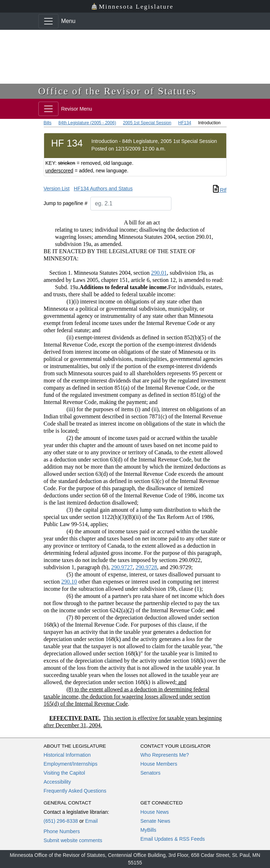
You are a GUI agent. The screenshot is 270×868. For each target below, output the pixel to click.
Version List (57, 189)
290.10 (69, 582)
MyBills (148, 830)
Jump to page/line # (66, 203)
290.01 (159, 273)
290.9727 (122, 567)
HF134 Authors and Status (103, 189)
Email (91, 821)
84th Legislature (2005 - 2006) (87, 123)
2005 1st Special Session (147, 123)
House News (155, 812)
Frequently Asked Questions (75, 791)
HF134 (185, 123)
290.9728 (146, 567)
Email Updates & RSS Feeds (173, 839)
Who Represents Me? (165, 755)
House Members (159, 764)
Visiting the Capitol (65, 773)
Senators (151, 773)
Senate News (155, 821)
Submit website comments (73, 840)
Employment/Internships (71, 764)
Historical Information (67, 755)
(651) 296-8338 (61, 821)
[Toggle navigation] (48, 21)
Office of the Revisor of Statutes (118, 91)
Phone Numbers (62, 831)
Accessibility (57, 782)
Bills (48, 123)
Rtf (220, 190)
